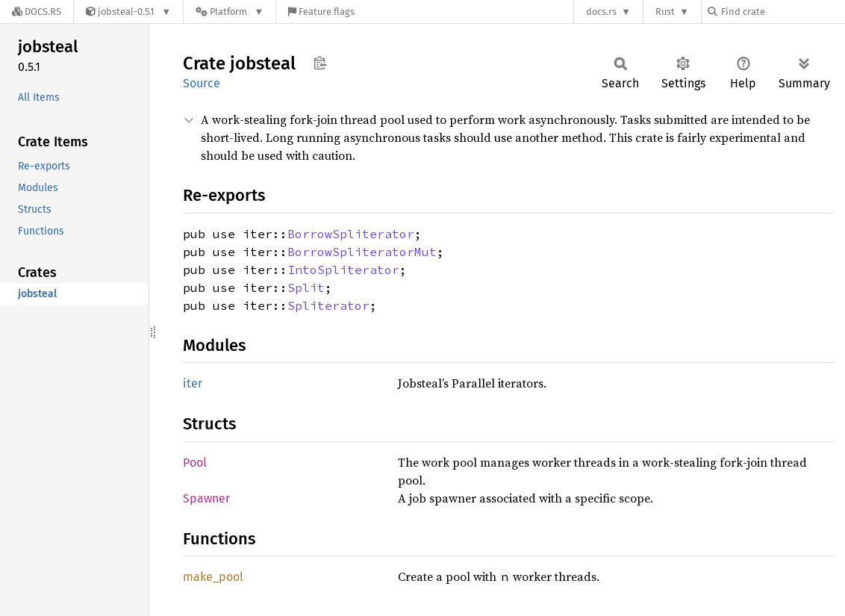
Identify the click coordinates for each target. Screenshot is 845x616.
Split (306, 287)
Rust (665, 12)
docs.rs (601, 12)
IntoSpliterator (343, 270)
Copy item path (320, 63)
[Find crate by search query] (782, 12)
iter (193, 383)
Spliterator (328, 305)
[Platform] (230, 12)
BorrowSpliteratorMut (362, 252)
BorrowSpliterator (351, 234)
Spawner (206, 498)
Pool (195, 463)
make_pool (213, 577)
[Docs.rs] (37, 12)
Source (202, 83)
